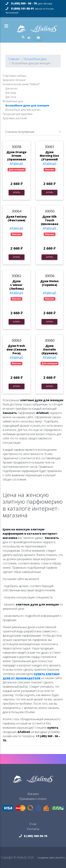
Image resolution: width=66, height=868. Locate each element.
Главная (14, 59)
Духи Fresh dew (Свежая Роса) (16, 349)
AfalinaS (16, 164)
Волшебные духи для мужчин (23, 110)
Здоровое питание (14, 80)
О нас (33, 824)
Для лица (11, 93)
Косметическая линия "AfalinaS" (21, 84)
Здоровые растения (15, 118)
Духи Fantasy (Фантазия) (16, 218)
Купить (16, 192)
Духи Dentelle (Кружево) (49, 349)
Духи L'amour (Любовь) (17, 285)
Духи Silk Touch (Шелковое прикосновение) (50, 224)
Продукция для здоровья (18, 114)
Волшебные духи (13, 101)
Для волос (12, 88)
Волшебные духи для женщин (27, 105)
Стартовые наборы (14, 76)
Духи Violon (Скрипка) (49, 283)
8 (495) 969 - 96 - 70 (29, 3)
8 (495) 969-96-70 (33, 836)
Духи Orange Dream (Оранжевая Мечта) (16, 158)
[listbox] (33, 132)
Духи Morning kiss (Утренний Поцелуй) (49, 158)
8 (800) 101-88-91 (30, 11)
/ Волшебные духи (35, 59)
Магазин (33, 794)
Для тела (11, 97)
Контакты (33, 829)
